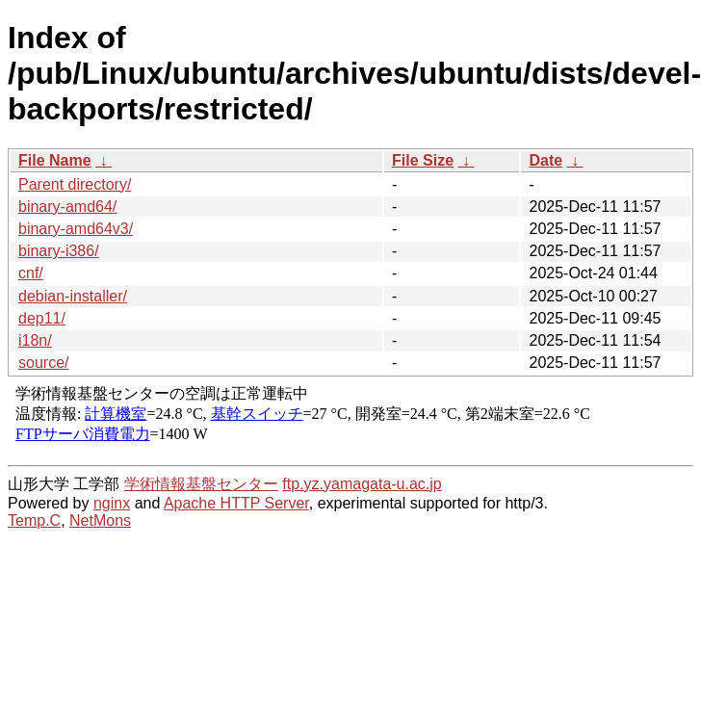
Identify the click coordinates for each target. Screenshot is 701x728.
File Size (423, 160)
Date (545, 160)
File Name (55, 160)
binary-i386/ (59, 251)
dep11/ (42, 318)
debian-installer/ (73, 296)
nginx (112, 503)
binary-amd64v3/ (76, 229)
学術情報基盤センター (201, 484)
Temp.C (34, 520)
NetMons (100, 520)
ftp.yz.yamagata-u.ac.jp (362, 484)
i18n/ (35, 340)
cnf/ (31, 273)
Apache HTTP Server (236, 503)
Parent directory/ (75, 184)
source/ (43, 363)
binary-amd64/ (67, 207)
